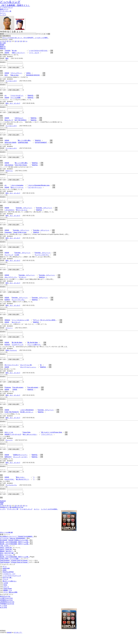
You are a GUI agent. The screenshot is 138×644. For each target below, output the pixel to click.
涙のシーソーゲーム (17, 191)
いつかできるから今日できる (38, 51)
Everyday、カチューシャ (24, 211)
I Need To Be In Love (20, 237)
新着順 (2, 45)
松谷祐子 (7, 351)
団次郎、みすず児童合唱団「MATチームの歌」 (15, 553)
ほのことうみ (9, 441)
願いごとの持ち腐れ (24, 142)
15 (21, 41)
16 (24, 41)
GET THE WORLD (20, 122)
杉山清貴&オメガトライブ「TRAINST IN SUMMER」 (17, 547)
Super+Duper (8, 599)
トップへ (3, 520)
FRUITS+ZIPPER (8, 582)
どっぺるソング (10, 2)
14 (18, 41)
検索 (49, 34)
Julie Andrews (9, 168)
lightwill (9, 643)
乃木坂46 (7, 51)
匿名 (7, 58)
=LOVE (6, 594)
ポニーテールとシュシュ (28, 374)
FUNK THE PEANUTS (12, 420)
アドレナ (5, 590)
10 (7, 41)
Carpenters (8, 237)
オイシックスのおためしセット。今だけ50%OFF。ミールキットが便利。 (26, 38)
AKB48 (7, 53)
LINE (2, 515)
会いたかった (16, 328)
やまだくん (9, 173)
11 (10, 41)
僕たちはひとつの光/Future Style (52, 441)
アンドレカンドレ (11, 495)
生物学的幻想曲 (23, 145)
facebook (3, 511)
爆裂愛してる (8, 601)
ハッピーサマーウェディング (12, 586)
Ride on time (15, 76)
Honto (5, 595)
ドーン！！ (9, 334)
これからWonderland (27, 418)
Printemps (8, 395)
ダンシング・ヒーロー (20, 466)
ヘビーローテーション (35, 191)
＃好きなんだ (19, 120)
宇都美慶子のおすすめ (7, 614)
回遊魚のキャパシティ (20, 464)
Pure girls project (18, 395)
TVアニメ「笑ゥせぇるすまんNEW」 (45, 326)
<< (1, 41)
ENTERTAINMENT (41, 145)
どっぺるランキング (26, 520)
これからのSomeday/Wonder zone (39, 188)
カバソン (3, 13)
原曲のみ (3, 48)
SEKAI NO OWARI (10, 145)
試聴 (52, 51)
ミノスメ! (3, 15)
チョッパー (9, 449)
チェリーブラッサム (18, 305)
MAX (6, 76)
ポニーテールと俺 (26, 372)
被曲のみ (3, 47)
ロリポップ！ (18, 643)
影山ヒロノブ (9, 122)
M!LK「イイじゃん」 (7, 565)
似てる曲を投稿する (5, 36)
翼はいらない (20, 487)
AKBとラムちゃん (11, 357)
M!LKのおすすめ (5, 607)
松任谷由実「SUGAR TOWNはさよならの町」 (15, 551)
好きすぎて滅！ (7, 588)
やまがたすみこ (10, 489)
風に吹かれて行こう (22, 489)
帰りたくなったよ (22, 214)
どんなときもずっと (17, 97)
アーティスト (6, 11)
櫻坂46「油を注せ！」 (7, 562)
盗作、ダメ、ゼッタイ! (13, 104)
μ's (5, 97)
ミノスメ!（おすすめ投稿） (49, 520)
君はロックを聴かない (10, 592)
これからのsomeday (17, 188)
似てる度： (4, 68)
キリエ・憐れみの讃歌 (10, 603)
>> (27, 41)
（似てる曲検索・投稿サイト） (15, 5)
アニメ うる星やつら (34, 351)
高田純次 (7, 326)
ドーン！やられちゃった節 (20, 326)
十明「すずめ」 (5, 556)
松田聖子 (7, 305)
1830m (28, 74)
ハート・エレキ (34, 53)
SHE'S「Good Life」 (7, 558)
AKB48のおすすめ (18, 518)
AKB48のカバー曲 (6, 518)
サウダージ (22, 282)
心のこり (6, 597)
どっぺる (6, 7)
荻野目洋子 (8, 466)
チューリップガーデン (42, 260)
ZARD (4, 581)
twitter (2, 513)
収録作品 (30, 97)
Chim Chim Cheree (21, 168)
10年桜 (15, 397)
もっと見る (4, 616)
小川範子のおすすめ (6, 609)
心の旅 (17, 260)
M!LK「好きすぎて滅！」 (8, 564)
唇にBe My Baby (17, 349)
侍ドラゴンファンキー (12, 372)
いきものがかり (10, 214)
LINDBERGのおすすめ (7, 612)
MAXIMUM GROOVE (33, 76)
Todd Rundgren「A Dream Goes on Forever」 (14, 571)
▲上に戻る (4, 618)
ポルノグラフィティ (11, 282)
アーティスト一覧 (13, 520)
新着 (4, 9)
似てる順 (3, 43)
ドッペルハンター (11, 81)
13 (16, 41)
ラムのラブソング (17, 351)
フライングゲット (16, 74)
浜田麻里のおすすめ (6, 611)
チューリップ (9, 260)
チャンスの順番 (15, 99)
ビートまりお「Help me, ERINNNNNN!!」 (13, 549)
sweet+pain (6, 579)
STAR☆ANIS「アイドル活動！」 (11, 569)
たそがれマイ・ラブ (9, 584)
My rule (14, 51)
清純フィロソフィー (18, 53)
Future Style (26, 441)
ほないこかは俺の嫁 (6, 543)
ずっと (5, 577)
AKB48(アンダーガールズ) (13, 443)
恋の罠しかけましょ (27, 420)
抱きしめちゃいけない (30, 443)
